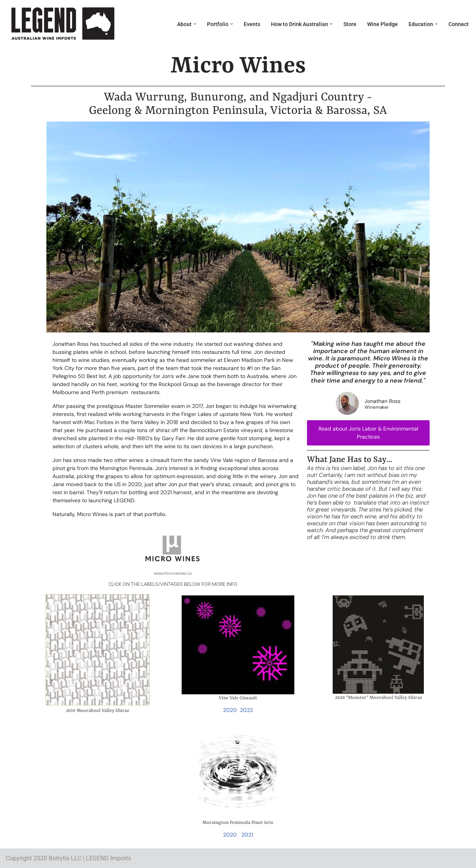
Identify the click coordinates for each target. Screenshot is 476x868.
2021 (247, 835)
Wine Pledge (382, 24)
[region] (238, 227)
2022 (246, 710)
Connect (459, 24)
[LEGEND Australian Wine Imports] (62, 24)
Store (350, 24)
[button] (195, 24)
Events (252, 24)
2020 (230, 710)
